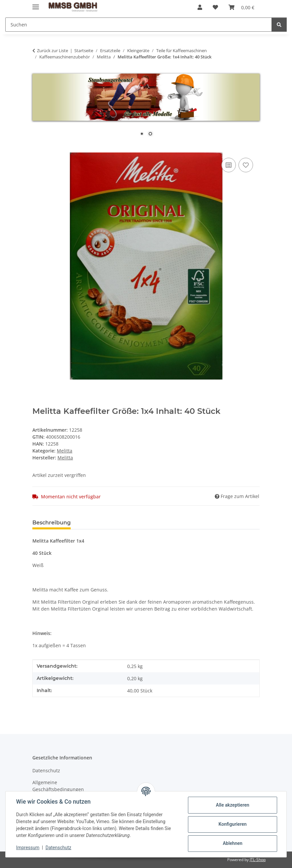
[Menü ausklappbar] (36, 4)
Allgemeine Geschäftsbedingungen (58, 786)
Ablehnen (232, 843)
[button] (200, 7)
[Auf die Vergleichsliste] (229, 165)
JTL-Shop (258, 860)
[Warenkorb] (241, 7)
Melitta (65, 451)
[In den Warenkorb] (38, 149)
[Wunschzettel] (215, 7)
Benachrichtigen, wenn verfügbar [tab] (128, 523)
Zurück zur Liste (53, 50)
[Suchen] (139, 25)
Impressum (28, 848)
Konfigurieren (232, 824)
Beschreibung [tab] (52, 523)
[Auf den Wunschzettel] (246, 165)
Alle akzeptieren (232, 805)
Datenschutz (58, 848)
